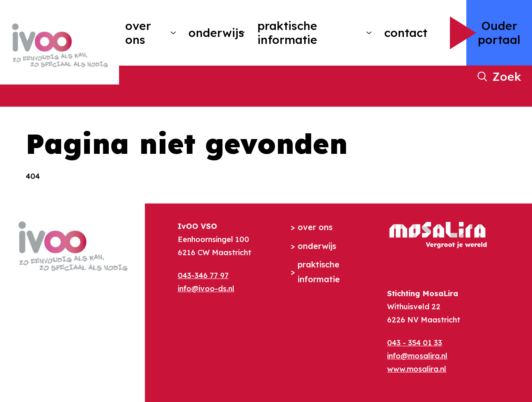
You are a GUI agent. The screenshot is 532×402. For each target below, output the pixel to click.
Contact (406, 33)
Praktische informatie (287, 33)
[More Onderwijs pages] (242, 33)
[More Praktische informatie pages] (369, 33)
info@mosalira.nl (417, 356)
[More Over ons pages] (173, 33)
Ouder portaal (499, 33)
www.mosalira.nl (417, 369)
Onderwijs (211, 33)
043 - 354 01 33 (415, 343)
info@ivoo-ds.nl (206, 289)
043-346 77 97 (203, 275)
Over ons (138, 33)
